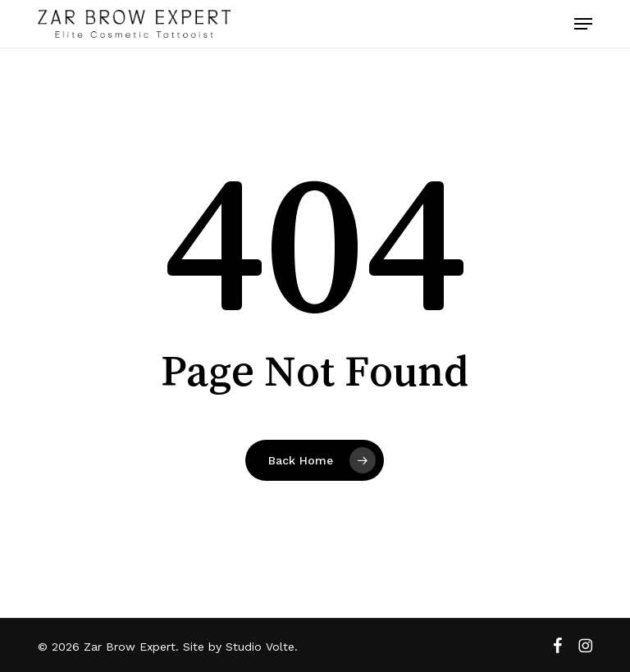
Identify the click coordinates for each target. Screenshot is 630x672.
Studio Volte (260, 647)
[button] (583, 24)
